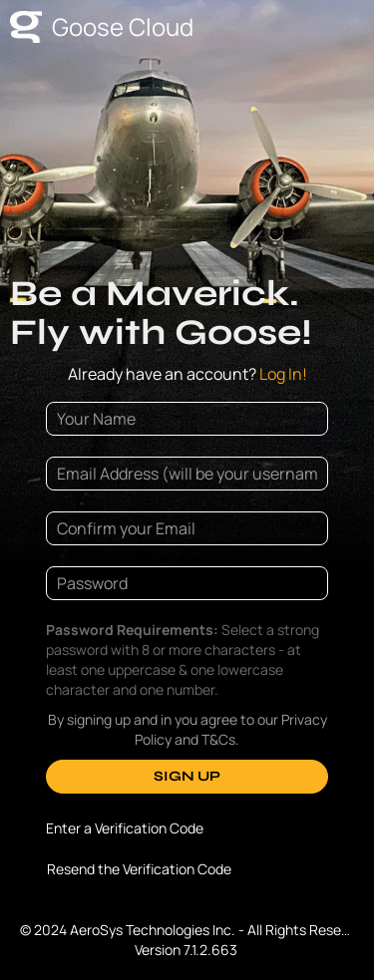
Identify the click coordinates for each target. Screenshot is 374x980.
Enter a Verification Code (125, 828)
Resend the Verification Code (139, 869)
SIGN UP (187, 776)
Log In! (187, 374)
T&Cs (218, 739)
